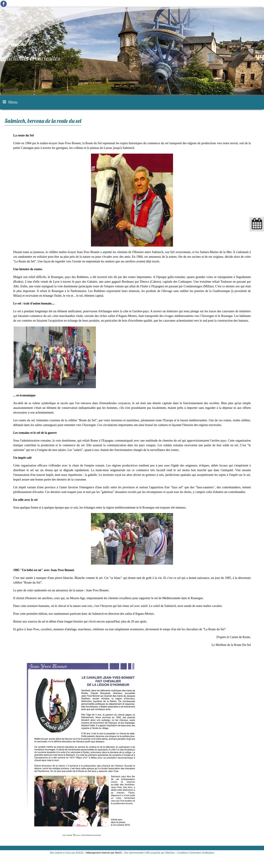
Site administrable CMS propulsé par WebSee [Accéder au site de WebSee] (149, 853)
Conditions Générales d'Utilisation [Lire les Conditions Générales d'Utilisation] (196, 853)
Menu (13, 102)
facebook (4, 4)
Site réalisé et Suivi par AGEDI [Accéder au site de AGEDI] (67, 853)
